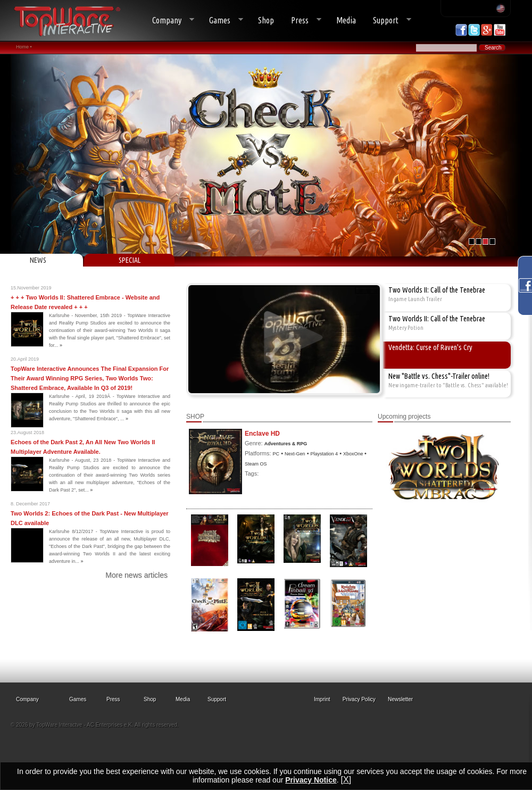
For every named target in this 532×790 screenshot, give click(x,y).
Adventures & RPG (286, 444)
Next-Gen (295, 454)
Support (388, 20)
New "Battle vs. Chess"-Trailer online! (439, 376)
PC (276, 454)
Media (346, 20)
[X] (346, 780)
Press (302, 20)
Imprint (322, 699)
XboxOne (354, 454)
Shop (266, 20)
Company (169, 20)
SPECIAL (130, 260)
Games (222, 20)
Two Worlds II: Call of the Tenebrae (437, 290)
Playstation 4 (325, 454)
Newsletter (400, 699)
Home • (24, 47)
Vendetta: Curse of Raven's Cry (430, 347)
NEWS (38, 260)
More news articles (136, 575)
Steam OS (256, 464)
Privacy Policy (359, 699)
